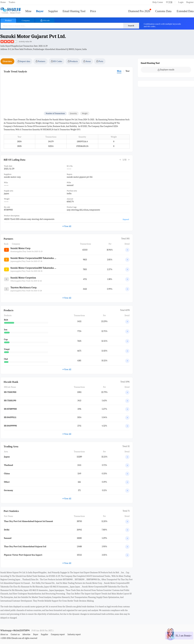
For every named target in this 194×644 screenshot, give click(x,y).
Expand (126, 219)
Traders (12, 2)
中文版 (169, 2)
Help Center (158, 2)
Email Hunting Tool (74, 11)
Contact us (15, 634)
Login (181, 2)
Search (131, 26)
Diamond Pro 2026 (139, 11)
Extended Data (185, 11)
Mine (28, 11)
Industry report (74, 634)
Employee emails (166, 70)
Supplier (53, 11)
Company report (58, 634)
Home (3, 2)
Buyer (40, 11)
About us (4, 634)
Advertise (26, 634)
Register (190, 2)
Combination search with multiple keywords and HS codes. (162, 25)
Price (93, 11)
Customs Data (163, 11)
